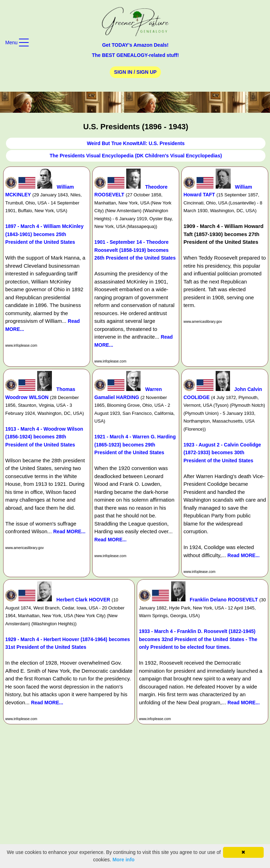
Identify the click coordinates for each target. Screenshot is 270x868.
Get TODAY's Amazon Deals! (135, 45)
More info (124, 860)
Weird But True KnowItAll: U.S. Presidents (136, 143)
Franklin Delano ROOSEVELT (224, 600)
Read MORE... (69, 531)
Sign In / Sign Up (135, 72)
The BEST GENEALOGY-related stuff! (135, 55)
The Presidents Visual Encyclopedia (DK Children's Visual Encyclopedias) (136, 156)
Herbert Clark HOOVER (83, 600)
